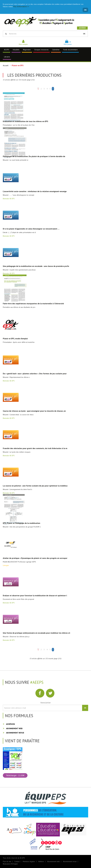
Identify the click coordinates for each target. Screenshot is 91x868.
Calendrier (56, 50)
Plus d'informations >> (21, 7)
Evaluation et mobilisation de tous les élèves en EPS (25, 121)
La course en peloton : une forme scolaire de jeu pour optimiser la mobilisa (35, 486)
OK (85, 10)
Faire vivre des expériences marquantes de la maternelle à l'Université (33, 303)
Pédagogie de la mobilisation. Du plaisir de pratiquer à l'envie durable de (34, 156)
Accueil (6, 65)
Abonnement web (14, 728)
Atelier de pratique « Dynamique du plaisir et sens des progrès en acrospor (35, 558)
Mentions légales (29, 861)
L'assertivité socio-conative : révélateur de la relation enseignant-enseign (35, 191)
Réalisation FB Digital (10, 864)
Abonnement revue (15, 733)
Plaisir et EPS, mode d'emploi (15, 339)
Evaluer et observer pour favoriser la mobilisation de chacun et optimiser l (35, 595)
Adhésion (10, 724)
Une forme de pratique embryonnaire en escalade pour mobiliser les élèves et (36, 633)
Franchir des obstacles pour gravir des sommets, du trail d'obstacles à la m (35, 448)
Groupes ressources (41, 50)
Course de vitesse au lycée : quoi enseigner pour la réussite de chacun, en (34, 411)
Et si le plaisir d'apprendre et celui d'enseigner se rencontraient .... (31, 229)
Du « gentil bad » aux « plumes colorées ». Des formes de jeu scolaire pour (35, 374)
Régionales (27, 50)
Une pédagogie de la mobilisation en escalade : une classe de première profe (36, 266)
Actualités (16, 50)
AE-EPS (7, 50)
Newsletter (46, 703)
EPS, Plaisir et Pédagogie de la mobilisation (22, 523)
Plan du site (7, 861)
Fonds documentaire (70, 50)
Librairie (7, 57)
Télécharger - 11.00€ (15, 775)
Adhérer (82, 28)
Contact (17, 861)
